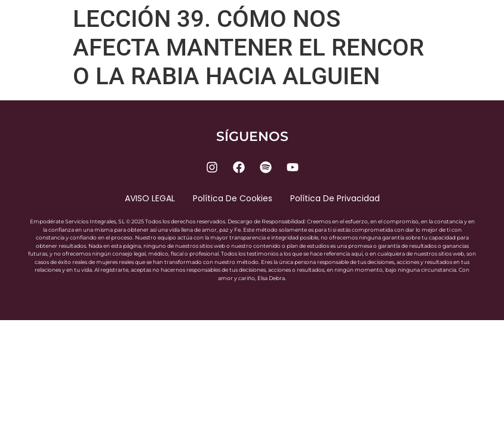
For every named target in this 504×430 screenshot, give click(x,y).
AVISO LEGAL (150, 198)
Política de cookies (233, 198)
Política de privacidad (335, 198)
